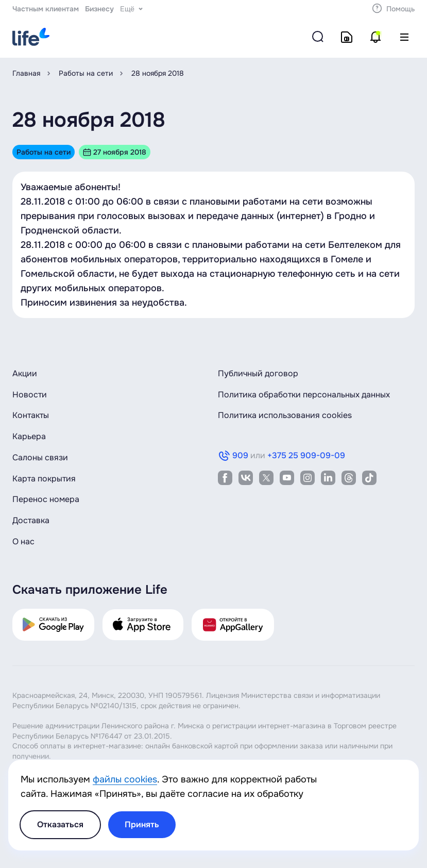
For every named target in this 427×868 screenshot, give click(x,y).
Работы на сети (86, 73)
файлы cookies (125, 779)
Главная (26, 73)
